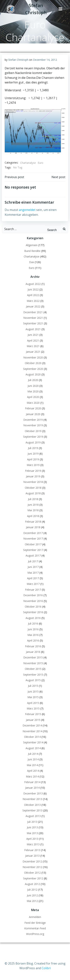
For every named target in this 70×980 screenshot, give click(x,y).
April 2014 (33, 771)
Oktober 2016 (33, 607)
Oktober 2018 (33, 488)
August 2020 (33, 374)
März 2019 (33, 465)
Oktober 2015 (33, 669)
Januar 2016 (33, 652)
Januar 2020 (33, 414)
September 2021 (33, 323)
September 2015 (33, 675)
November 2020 (33, 357)
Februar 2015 (33, 714)
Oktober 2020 (33, 363)
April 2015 (33, 703)
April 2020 (33, 397)
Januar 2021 (33, 352)
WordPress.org (35, 934)
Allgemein (32, 245)
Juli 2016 (33, 623)
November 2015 (33, 663)
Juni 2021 (33, 335)
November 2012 (32, 867)
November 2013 (32, 799)
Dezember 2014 (32, 725)
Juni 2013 (32, 827)
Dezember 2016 (33, 595)
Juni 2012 (32, 895)
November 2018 (33, 482)
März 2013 (33, 844)
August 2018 (33, 493)
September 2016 (33, 612)
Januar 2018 (33, 527)
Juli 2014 (33, 754)
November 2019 (33, 425)
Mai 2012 (32, 901)
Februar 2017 (33, 590)
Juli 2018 (33, 499)
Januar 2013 (32, 856)
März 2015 (33, 708)
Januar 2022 (33, 306)
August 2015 (33, 680)
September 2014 (33, 742)
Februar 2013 (32, 850)
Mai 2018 (33, 510)
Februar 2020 (33, 408)
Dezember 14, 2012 (45, 60)
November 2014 (32, 731)
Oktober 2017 (33, 544)
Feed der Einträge (35, 923)
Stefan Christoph (18, 60)
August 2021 (33, 329)
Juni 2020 (33, 386)
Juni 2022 (33, 289)
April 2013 (32, 839)
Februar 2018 (33, 522)
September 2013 (32, 810)
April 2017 (33, 578)
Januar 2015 (33, 720)
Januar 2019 (33, 476)
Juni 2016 (33, 629)
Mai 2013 (32, 833)
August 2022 (33, 284)
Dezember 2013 (33, 793)
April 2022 (33, 295)
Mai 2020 (33, 391)
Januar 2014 (32, 788)
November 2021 (33, 318)
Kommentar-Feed (35, 928)
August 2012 (32, 884)
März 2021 (33, 346)
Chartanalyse (28, 163)
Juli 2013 (32, 822)
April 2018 (33, 516)
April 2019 (33, 459)
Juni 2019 (33, 454)
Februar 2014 (32, 782)
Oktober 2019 (33, 431)
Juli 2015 (33, 686)
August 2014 (33, 748)
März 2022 (33, 301)
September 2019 (33, 437)
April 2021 (33, 340)
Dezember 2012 (32, 861)
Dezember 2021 (33, 312)
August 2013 (33, 816)
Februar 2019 (33, 471)
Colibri (46, 968)
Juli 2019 (33, 448)
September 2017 (33, 550)
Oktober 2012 (32, 873)
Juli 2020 (33, 380)
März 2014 (32, 776)
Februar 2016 (33, 646)
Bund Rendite (32, 251)
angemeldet (27, 210)
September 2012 (33, 878)
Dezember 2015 (33, 657)
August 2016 (33, 618)
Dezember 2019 (33, 420)
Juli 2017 (33, 561)
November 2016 (33, 601)
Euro (41, 163)
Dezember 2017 (33, 533)
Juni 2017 (33, 567)
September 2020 (33, 369)
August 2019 (33, 442)
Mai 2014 (32, 765)
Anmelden (35, 917)
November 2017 (33, 539)
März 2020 (33, 403)
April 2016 (33, 640)
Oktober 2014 (32, 737)
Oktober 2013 (32, 805)
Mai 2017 (33, 573)
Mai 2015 (33, 697)
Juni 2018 (33, 505)
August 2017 (33, 555)
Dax (32, 262)
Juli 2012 (32, 890)
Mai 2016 (33, 635)
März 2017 (33, 584)
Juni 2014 (33, 759)
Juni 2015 (33, 691)
